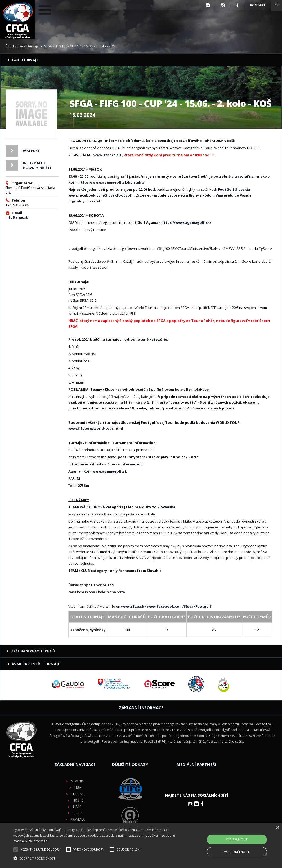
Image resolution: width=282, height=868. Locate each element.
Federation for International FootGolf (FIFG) (134, 742)
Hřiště (78, 800)
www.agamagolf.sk (110, 471)
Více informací (37, 841)
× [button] (277, 828)
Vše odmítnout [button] (237, 852)
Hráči (78, 807)
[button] (96, 858)
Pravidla (78, 819)
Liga (78, 788)
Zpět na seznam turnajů (31, 651)
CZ (277, 5)
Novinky (78, 781)
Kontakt (258, 5)
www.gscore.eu (107, 155)
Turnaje (78, 794)
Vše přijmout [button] (237, 839)
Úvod (10, 46)
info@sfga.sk (17, 217)
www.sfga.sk (133, 606)
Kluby (78, 813)
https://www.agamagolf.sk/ (186, 222)
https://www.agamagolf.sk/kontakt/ (111, 182)
